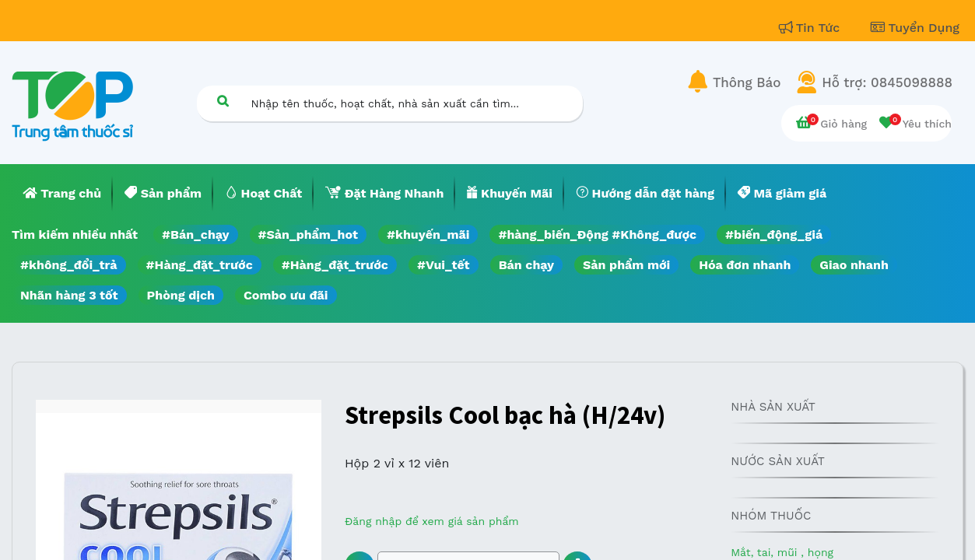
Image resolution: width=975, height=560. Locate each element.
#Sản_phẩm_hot (308, 234)
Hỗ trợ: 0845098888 (887, 82)
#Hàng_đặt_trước (200, 265)
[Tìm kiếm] (223, 101)
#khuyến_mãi (428, 234)
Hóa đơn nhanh (745, 265)
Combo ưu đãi (286, 295)
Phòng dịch (181, 295)
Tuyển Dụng (915, 28)
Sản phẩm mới (626, 265)
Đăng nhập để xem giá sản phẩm (432, 521)
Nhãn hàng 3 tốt (69, 295)
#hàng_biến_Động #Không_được (597, 234)
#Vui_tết (444, 265)
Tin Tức (812, 28)
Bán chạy (526, 265)
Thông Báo (747, 82)
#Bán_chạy (196, 234)
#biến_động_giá (774, 234)
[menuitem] (62, 194)
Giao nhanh (854, 265)
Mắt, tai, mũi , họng (782, 552)
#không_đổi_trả (69, 265)
